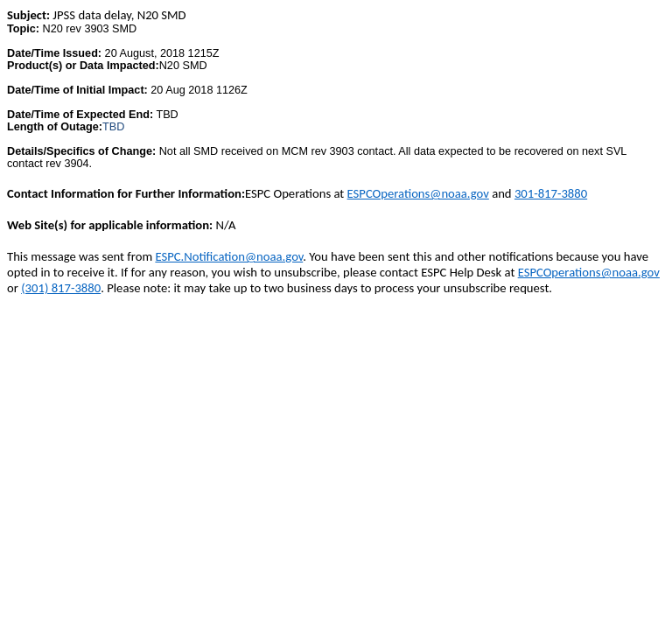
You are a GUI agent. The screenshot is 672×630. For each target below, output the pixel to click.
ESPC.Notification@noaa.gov (229, 256)
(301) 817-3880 (61, 288)
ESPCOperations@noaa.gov (418, 193)
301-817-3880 (551, 193)
